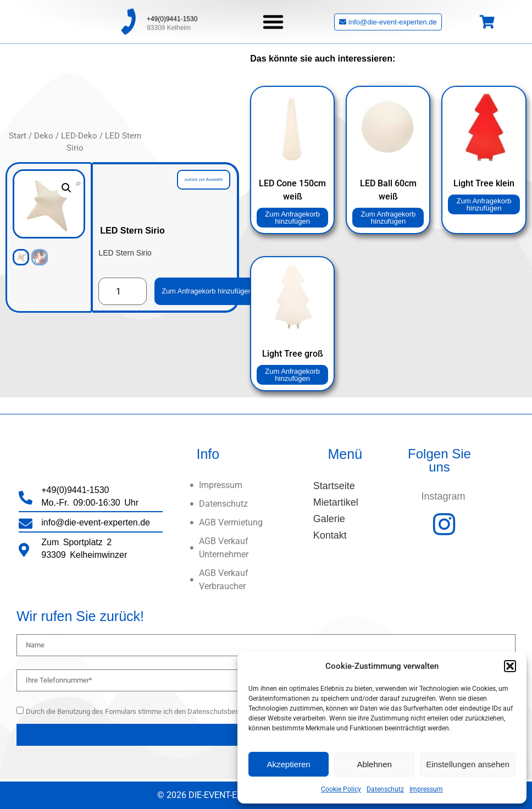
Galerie (329, 519)
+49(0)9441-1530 (172, 15)
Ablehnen (374, 764)
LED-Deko (79, 136)
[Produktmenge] (123, 291)
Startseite (334, 486)
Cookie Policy (341, 789)
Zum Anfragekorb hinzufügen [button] (293, 218)
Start (18, 136)
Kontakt (330, 535)
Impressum (426, 789)
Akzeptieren (288, 764)
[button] (510, 666)
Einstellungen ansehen (468, 764)
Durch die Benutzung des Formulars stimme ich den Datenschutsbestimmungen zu (154, 711)
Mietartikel (336, 502)
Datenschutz (385, 789)
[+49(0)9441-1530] (128, 18)
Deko (44, 136)
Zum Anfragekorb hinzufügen (212, 291)
